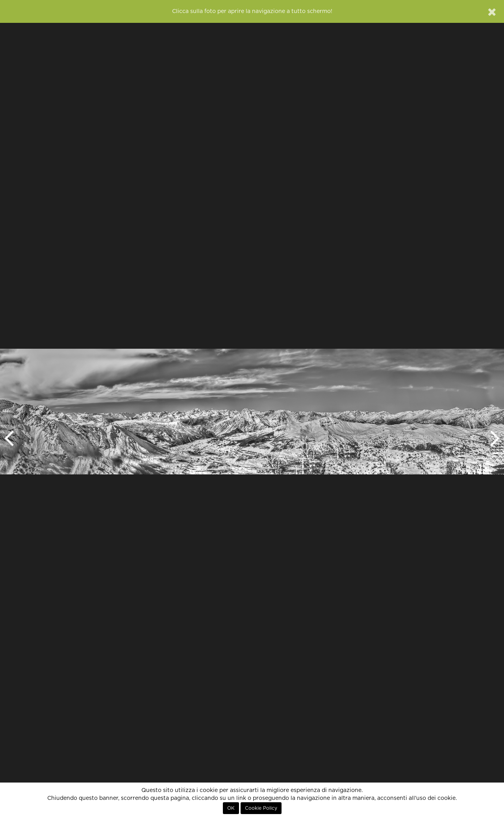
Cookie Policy (261, 808)
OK (231, 808)
